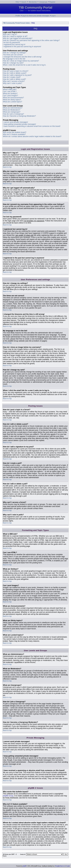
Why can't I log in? (10, 34)
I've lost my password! (11, 42)
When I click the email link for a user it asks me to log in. (24, 65)
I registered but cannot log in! (14, 45)
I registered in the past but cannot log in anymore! (22, 47)
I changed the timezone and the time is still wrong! (22, 57)
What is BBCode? (10, 89)
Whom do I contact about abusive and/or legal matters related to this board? (32, 136)
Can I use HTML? (10, 91)
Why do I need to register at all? (15, 36)
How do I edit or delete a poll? (14, 79)
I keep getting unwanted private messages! (19, 124)
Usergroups (43, 2)
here (26, 11)
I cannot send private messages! (15, 122)
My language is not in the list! (14, 59)
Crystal (68, 866)
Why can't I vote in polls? (12, 83)
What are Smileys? (10, 94)
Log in (53, 16)
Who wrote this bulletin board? (15, 132)
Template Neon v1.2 (60, 866)
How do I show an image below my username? (21, 61)
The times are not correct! (13, 55)
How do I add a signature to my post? (17, 75)
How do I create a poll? (12, 77)
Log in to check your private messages (36, 16)
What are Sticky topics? (12, 100)
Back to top (7, 167)
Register (52, 2)
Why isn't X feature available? (14, 134)
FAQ (17, 2)
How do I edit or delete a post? (15, 73)
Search (24, 2)
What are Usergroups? (12, 112)
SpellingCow (51, 866)
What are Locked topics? (12, 102)
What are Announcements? (13, 98)
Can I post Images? (10, 96)
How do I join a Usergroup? (13, 114)
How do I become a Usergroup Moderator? (19, 116)
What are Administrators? (13, 108)
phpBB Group (8, 796)
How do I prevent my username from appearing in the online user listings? (31, 40)
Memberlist (33, 2)
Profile (18, 16)
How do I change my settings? (15, 53)
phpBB (24, 866)
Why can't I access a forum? (14, 81)
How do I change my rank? (13, 63)
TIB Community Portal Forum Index (16, 23)
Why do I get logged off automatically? (18, 38)
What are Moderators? (12, 110)
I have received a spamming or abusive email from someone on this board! (32, 126)
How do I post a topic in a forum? (16, 71)
